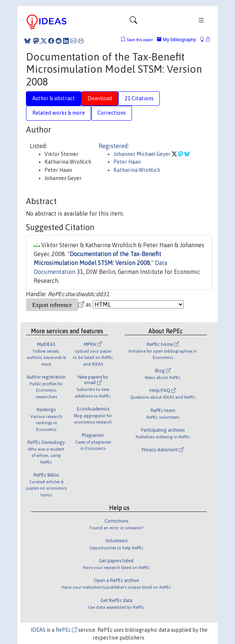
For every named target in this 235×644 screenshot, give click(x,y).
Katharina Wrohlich (137, 170)
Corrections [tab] (112, 113)
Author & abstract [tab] (54, 98)
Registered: (114, 146)
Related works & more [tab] (59, 113)
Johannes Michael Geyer (143, 154)
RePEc (66, 630)
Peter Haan (127, 162)
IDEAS (38, 630)
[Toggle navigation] (133, 22)
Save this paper (140, 40)
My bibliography (176, 40)
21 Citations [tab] (139, 98)
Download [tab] (100, 98)
